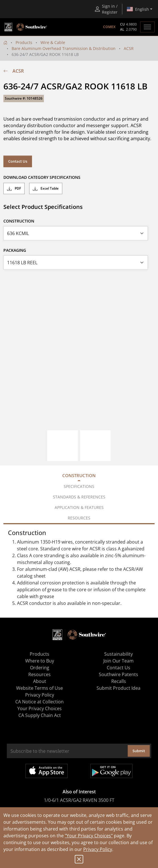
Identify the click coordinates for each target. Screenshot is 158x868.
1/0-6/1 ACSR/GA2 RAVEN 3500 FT (79, 800)
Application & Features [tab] (79, 507)
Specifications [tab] (79, 486)
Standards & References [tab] (79, 497)
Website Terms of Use (39, 688)
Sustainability (118, 654)
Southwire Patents (118, 674)
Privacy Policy (98, 849)
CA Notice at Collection (39, 702)
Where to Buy (40, 661)
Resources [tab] (79, 518)
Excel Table (46, 188)
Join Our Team (118, 661)
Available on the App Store (47, 771)
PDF (14, 188)
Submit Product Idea (118, 688)
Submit (139, 751)
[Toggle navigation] (147, 27)
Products (24, 42)
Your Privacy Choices (39, 708)
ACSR (129, 48)
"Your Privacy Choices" (89, 836)
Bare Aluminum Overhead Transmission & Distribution (64, 48)
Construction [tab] (79, 475)
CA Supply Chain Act (40, 715)
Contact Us (18, 161)
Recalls (119, 681)
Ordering (40, 668)
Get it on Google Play (111, 771)
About (40, 681)
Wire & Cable (53, 42)
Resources (39, 674)
